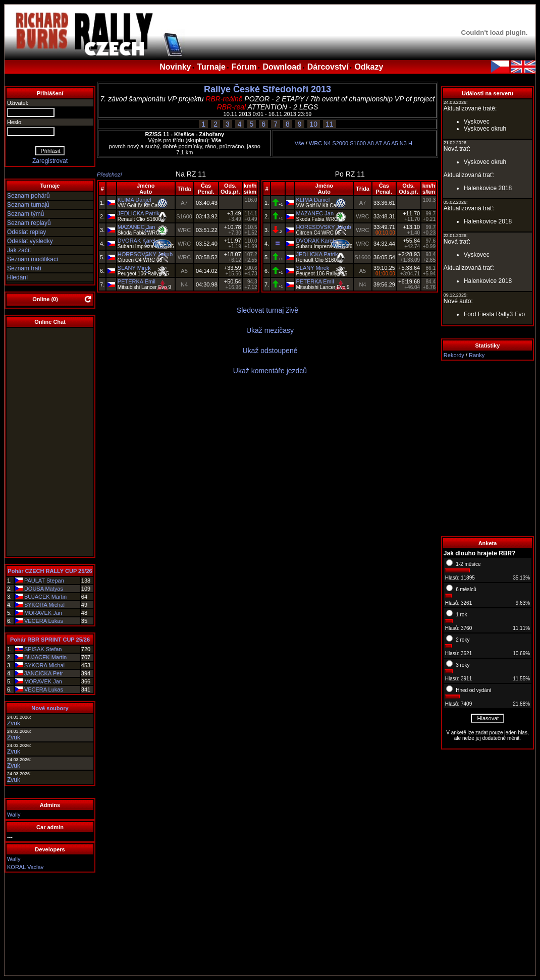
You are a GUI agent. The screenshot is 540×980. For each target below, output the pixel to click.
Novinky (175, 67)
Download (282, 67)
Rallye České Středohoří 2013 (267, 89)
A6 (386, 143)
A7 (378, 143)
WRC (315, 143)
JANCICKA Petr (44, 673)
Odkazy (369, 67)
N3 (403, 143)
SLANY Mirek (134, 268)
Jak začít (19, 250)
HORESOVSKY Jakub (145, 254)
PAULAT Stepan (44, 581)
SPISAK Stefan (43, 649)
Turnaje (211, 67)
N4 (327, 143)
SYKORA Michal (44, 605)
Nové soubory (50, 708)
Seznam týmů (25, 214)
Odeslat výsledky (30, 241)
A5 (394, 143)
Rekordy (454, 355)
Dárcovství (328, 67)
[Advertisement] (488, 448)
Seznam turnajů (28, 205)
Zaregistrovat (50, 161)
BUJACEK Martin (45, 597)
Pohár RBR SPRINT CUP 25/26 (50, 640)
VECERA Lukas (44, 621)
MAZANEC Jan (137, 227)
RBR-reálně (224, 99)
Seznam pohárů (29, 196)
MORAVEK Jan (43, 613)
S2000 (340, 143)
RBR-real (232, 107)
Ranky (477, 355)
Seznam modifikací (33, 259)
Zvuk (14, 723)
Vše (300, 143)
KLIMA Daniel (134, 200)
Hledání (17, 277)
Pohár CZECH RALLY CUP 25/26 (50, 571)
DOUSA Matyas (44, 589)
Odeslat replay (26, 232)
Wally (14, 815)
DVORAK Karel (137, 241)
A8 (371, 143)
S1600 (358, 143)
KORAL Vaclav (25, 867)
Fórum (244, 67)
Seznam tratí (24, 268)
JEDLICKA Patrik (139, 213)
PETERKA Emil (137, 281)
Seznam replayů (29, 223)
